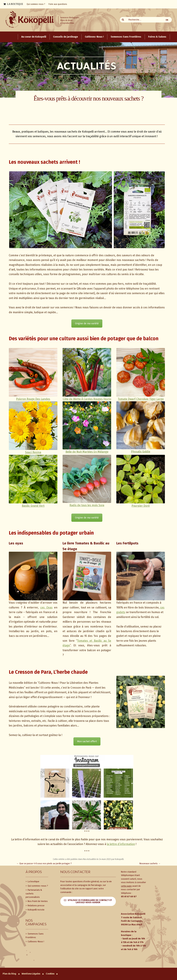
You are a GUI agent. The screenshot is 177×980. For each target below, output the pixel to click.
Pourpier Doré (141, 506)
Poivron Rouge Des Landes (33, 399)
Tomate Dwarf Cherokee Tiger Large (141, 399)
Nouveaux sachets (150, 863)
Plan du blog (9, 974)
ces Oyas (46, 608)
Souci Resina (33, 452)
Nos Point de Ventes (37, 901)
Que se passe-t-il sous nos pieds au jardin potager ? (44, 863)
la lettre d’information (121, 844)
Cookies (50, 974)
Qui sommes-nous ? (38, 886)
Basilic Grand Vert (33, 506)
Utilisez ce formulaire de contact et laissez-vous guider (90, 901)
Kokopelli (119, 859)
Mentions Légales (31, 974)
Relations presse (36, 906)
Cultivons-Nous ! (36, 941)
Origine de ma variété (87, 324)
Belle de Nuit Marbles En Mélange (87, 452)
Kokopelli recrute (36, 910)
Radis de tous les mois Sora (87, 505)
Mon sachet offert (87, 741)
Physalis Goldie (141, 452)
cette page (126, 886)
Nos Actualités (90, 859)
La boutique (33, 881)
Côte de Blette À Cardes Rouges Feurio (87, 399)
